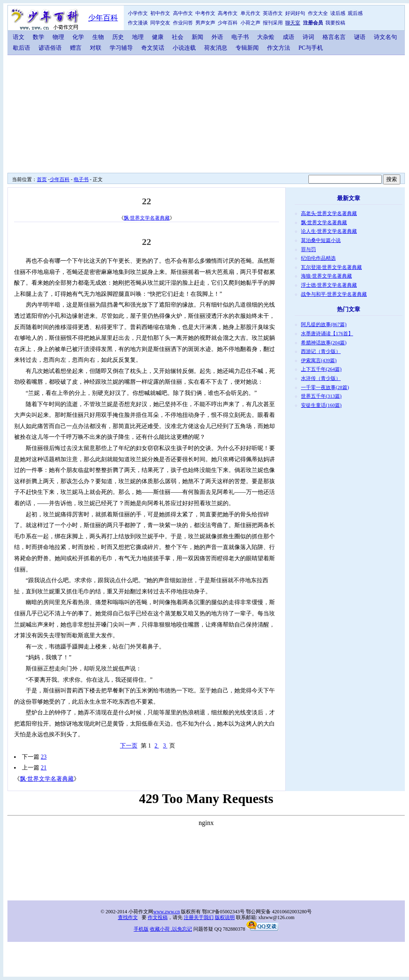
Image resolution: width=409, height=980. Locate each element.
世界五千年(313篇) (321, 396)
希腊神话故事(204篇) (324, 343)
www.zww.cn (166, 912)
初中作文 (160, 13)
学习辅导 (121, 48)
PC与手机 (311, 48)
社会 (178, 37)
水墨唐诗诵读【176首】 (327, 334)
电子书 (240, 37)
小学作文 (138, 13)
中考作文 (205, 13)
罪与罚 (308, 249)
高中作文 (183, 13)
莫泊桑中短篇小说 (321, 240)
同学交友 (160, 23)
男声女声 (205, 23)
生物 (98, 37)
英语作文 (273, 13)
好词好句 (295, 13)
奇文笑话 (153, 48)
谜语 (360, 37)
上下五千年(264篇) (321, 369)
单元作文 (250, 13)
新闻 (197, 37)
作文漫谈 (138, 23)
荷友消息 (216, 48)
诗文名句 (385, 37)
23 (44, 757)
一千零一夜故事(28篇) (325, 387)
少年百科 (103, 18)
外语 (217, 37)
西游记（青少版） (321, 351)
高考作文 (228, 13)
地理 (138, 37)
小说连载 (184, 48)
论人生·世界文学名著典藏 (329, 231)
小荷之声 (250, 23)
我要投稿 (335, 23)
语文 (19, 37)
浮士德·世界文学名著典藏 (329, 285)
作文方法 (279, 48)
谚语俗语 (50, 48)
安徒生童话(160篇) (321, 405)
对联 (96, 48)
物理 (58, 37)
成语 (289, 37)
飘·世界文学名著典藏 (147, 218)
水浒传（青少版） (321, 378)
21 (44, 768)
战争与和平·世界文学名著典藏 (334, 294)
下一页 (129, 746)
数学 (38, 37)
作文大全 (318, 13)
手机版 (141, 929)
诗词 (308, 37)
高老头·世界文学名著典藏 (329, 213)
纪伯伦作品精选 (318, 258)
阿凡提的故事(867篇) (324, 324)
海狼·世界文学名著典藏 (326, 276)
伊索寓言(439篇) (319, 361)
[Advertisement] (163, 113)
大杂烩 (266, 37)
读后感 (338, 13)
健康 (158, 37)
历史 (118, 37)
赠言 (76, 48)
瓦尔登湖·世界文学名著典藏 (331, 267)
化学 (78, 37)
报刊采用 (273, 23)
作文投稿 (158, 917)
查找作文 (128, 917)
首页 (42, 179)
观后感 (355, 13)
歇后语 (22, 48)
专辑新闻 (247, 48)
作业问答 (183, 23)
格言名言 (334, 37)
